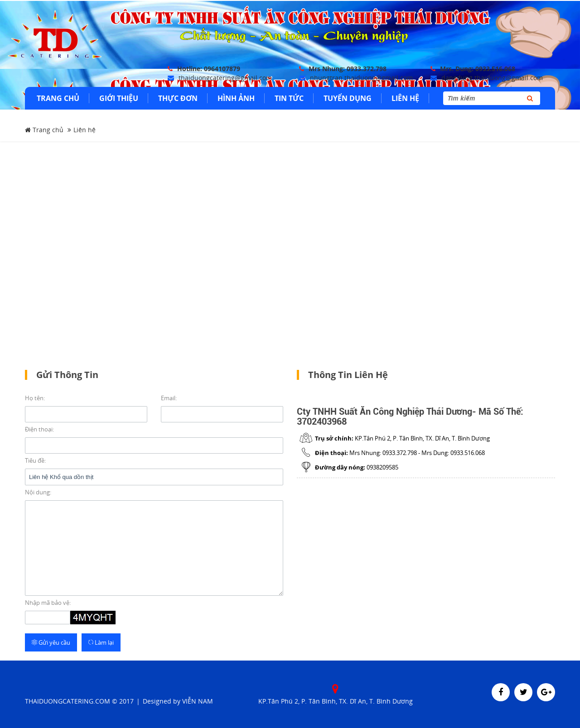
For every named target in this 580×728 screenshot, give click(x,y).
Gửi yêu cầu (51, 641)
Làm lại (101, 641)
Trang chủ (44, 129)
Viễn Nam (198, 700)
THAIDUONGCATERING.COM (68, 700)
